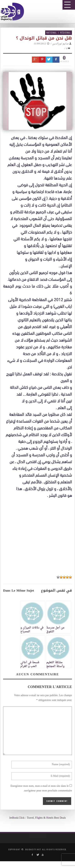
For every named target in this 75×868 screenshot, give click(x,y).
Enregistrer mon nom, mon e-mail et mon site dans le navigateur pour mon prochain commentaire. (41, 789)
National (52, 33)
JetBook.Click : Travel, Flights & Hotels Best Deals (37, 818)
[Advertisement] (39, 616)
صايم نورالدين (60, 44)
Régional (65, 33)
